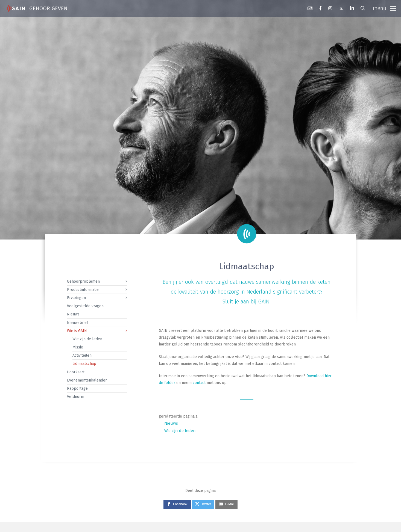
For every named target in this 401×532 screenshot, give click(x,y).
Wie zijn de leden (87, 339)
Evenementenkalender (87, 380)
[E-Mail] (226, 504)
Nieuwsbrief (77, 323)
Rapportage (77, 388)
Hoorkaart (76, 372)
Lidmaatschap (84, 364)
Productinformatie (83, 290)
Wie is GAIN (77, 331)
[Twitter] (203, 504)
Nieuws (73, 314)
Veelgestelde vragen (85, 306)
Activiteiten (82, 355)
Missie (78, 347)
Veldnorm (76, 397)
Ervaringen (76, 298)
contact (199, 383)
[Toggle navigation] (385, 8)
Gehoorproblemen (83, 281)
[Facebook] (177, 504)
